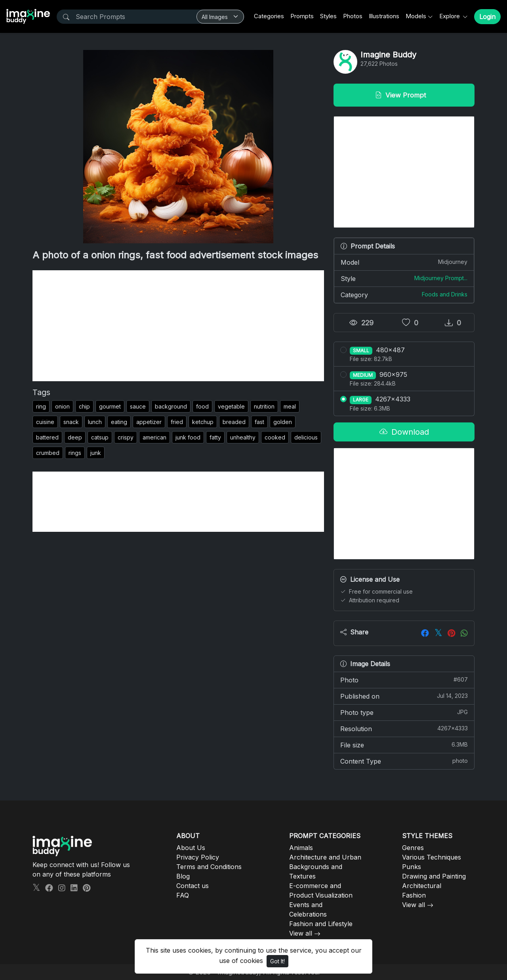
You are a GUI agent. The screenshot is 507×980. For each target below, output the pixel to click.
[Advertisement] (178, 326)
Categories (269, 16)
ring (41, 406)
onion (62, 406)
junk (96, 453)
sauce (138, 406)
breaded (234, 422)
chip (84, 406)
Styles (328, 16)
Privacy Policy (198, 857)
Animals (301, 848)
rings (75, 453)
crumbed (48, 453)
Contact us (193, 886)
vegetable (231, 406)
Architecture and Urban (325, 857)
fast (259, 422)
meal (290, 406)
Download (404, 432)
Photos (353, 16)
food (202, 406)
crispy (126, 437)
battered (47, 437)
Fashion (414, 895)
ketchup (203, 422)
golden (283, 422)
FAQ (183, 895)
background (171, 406)
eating (119, 422)
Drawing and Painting (434, 876)
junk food (188, 437)
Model (404, 262)
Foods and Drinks (445, 294)
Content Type (404, 761)
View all (301, 933)
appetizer (149, 422)
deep (75, 437)
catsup (100, 437)
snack (71, 422)
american (154, 437)
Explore (450, 16)
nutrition (264, 406)
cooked (275, 437)
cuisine (45, 422)
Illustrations (384, 16)
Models (416, 16)
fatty (215, 437)
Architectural (422, 886)
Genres (413, 848)
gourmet (110, 406)
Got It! (277, 961)
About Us (191, 848)
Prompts (302, 16)
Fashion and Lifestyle (321, 924)
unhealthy (243, 437)
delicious (306, 437)
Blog (183, 876)
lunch (95, 422)
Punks (412, 867)
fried (177, 422)
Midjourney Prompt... (441, 278)
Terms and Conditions (209, 867)
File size (404, 745)
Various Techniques (432, 857)
